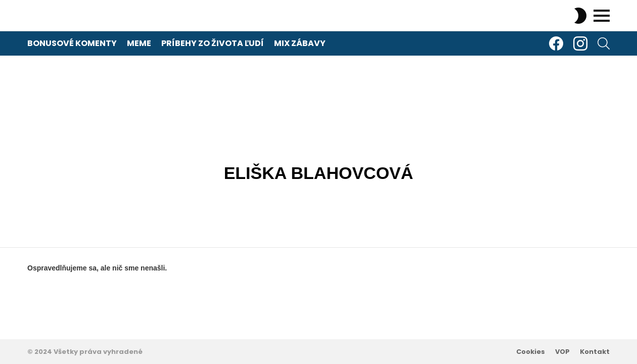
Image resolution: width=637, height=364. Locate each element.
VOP (562, 352)
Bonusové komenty (72, 43)
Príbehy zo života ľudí (213, 43)
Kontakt (595, 352)
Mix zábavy (300, 43)
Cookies (531, 352)
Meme (139, 43)
